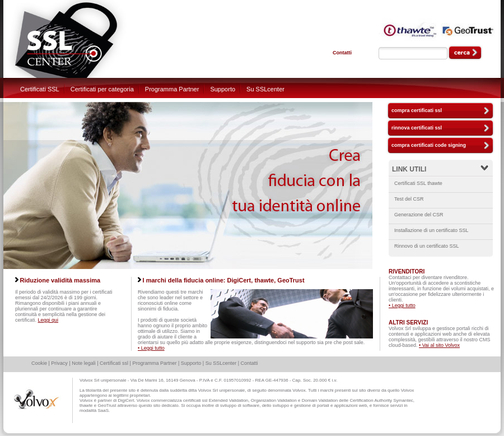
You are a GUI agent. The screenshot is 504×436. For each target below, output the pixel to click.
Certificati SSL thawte (418, 183)
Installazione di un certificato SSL (431, 230)
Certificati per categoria (102, 89)
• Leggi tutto (151, 348)
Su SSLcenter (265, 89)
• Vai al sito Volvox (439, 345)
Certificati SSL (40, 89)
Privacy (59, 363)
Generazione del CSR (419, 215)
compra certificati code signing (429, 145)
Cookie (39, 363)
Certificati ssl (114, 363)
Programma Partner (172, 89)
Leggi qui (48, 320)
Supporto (223, 89)
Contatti (342, 53)
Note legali (84, 363)
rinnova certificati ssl (417, 128)
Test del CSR (409, 199)
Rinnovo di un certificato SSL (427, 246)
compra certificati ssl (417, 110)
